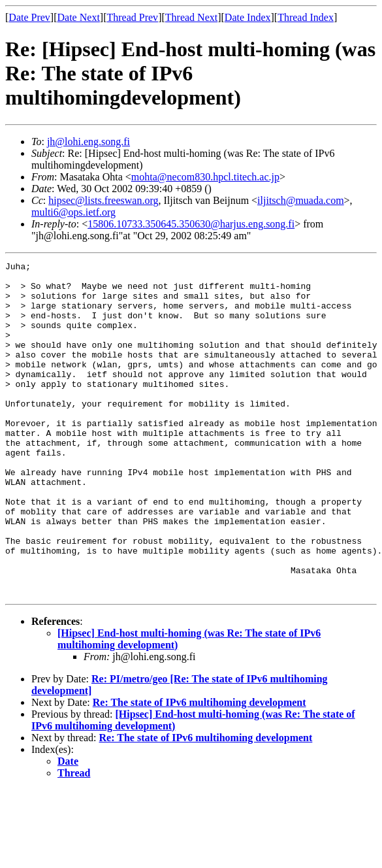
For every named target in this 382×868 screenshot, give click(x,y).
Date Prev (29, 17)
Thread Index (306, 17)
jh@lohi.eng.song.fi (88, 142)
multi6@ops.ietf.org (73, 212)
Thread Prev (132, 17)
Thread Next (191, 17)
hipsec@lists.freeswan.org (103, 200)
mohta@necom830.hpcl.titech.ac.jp (205, 177)
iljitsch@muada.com (300, 200)
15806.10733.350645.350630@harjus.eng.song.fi (191, 224)
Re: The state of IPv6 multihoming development (199, 769)
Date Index (248, 17)
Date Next (79, 17)
